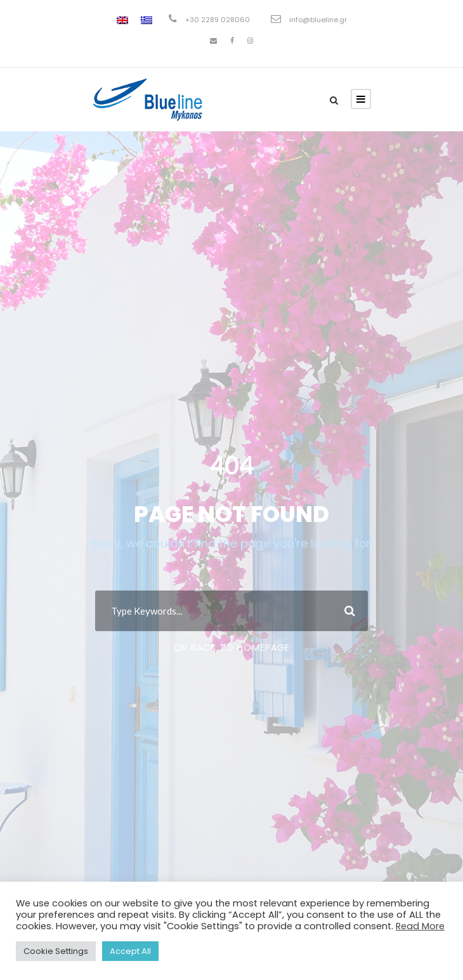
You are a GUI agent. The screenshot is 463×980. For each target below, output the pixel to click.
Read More (420, 926)
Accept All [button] (130, 951)
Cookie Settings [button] (56, 951)
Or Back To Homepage (232, 648)
